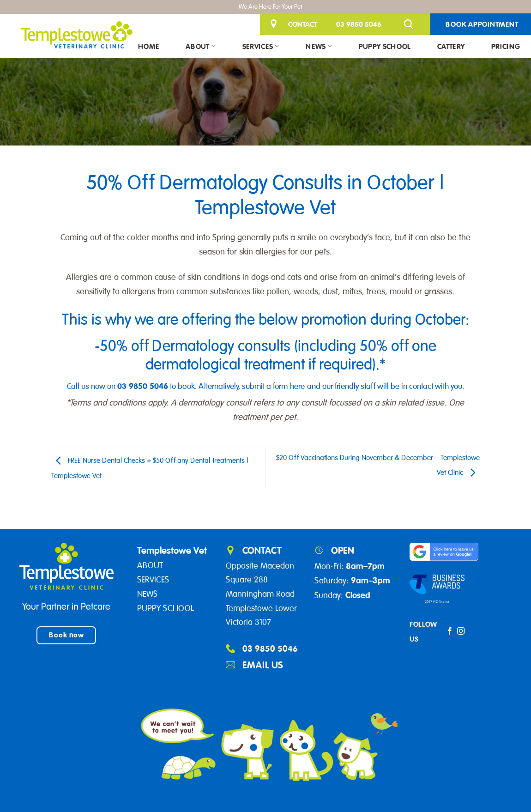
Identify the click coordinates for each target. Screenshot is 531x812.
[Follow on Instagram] (461, 631)
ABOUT (150, 565)
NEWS (147, 594)
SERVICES (153, 580)
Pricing (506, 46)
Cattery (451, 46)
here (297, 386)
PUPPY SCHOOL (166, 608)
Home (148, 46)
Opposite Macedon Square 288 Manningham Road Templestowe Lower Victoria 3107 (261, 594)
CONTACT (303, 24)
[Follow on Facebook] (450, 631)
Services (261, 46)
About (201, 46)
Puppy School (385, 46)
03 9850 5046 (359, 24)
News (319, 46)
